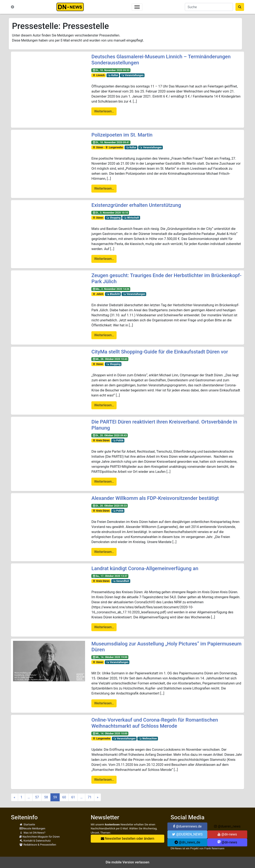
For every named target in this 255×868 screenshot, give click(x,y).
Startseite (27, 824)
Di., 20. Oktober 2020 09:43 (110, 435)
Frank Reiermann (214, 848)
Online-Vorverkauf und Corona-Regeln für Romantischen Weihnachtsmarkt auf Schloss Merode (155, 723)
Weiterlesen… (104, 111)
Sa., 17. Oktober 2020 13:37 (110, 576)
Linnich (99, 75)
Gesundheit (121, 581)
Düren (98, 147)
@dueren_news (227, 826)
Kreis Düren (101, 441)
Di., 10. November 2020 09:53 (111, 70)
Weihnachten (148, 739)
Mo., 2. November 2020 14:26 (111, 289)
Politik (118, 441)
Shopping (113, 218)
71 (90, 797)
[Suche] (209, 7)
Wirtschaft (131, 218)
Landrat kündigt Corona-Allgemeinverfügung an (145, 568)
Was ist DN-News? (32, 833)
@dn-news (227, 834)
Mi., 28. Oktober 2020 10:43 (110, 359)
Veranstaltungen (132, 75)
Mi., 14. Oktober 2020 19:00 (110, 657)
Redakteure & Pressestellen (38, 845)
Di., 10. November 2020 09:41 (111, 142)
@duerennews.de (187, 826)
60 (64, 797)
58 (46, 797)
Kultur (113, 75)
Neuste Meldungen (32, 828)
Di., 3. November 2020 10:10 (110, 213)
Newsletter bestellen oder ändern (128, 839)
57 (37, 797)
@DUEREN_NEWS (187, 834)
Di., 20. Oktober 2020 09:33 (110, 506)
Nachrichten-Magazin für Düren (39, 837)
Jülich (98, 294)
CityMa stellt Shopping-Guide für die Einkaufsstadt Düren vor (160, 352)
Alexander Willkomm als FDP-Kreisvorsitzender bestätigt (155, 498)
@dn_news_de (187, 842)
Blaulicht (113, 294)
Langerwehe (114, 147)
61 (73, 797)
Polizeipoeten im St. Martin (122, 135)
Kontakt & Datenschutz (35, 841)
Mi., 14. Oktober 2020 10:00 (110, 734)
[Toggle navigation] (137, 7)
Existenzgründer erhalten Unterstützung (136, 205)
